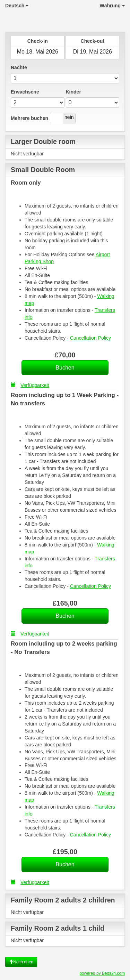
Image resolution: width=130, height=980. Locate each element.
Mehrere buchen (29, 118)
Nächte (19, 67)
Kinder (73, 92)
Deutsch (17, 6)
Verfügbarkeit (30, 385)
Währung (112, 6)
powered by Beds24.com (102, 973)
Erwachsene (25, 92)
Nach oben (21, 962)
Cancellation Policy (90, 338)
